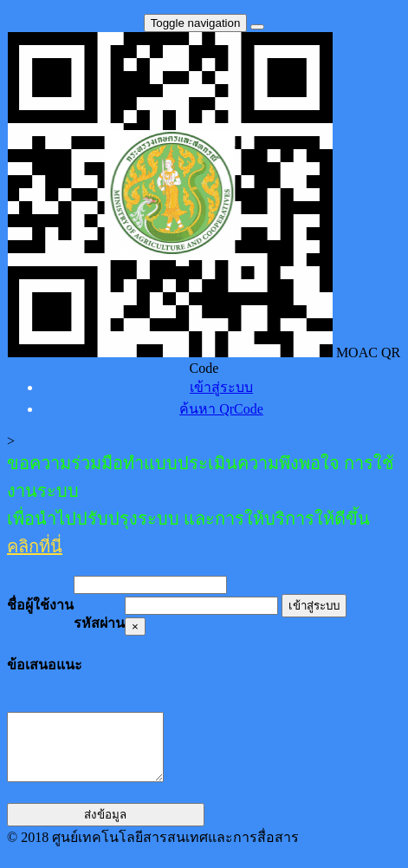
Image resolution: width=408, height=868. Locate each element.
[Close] (135, 627)
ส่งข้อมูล (105, 828)
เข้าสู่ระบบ (314, 606)
